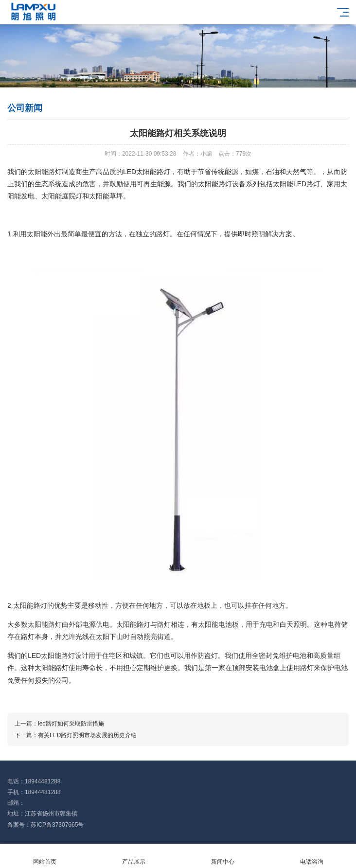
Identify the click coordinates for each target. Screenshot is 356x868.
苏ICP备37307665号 (57, 825)
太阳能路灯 (45, 172)
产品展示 (133, 856)
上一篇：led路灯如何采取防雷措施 (59, 724)
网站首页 (44, 856)
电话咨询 (311, 856)
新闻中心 (222, 856)
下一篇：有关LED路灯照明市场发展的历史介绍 (76, 735)
